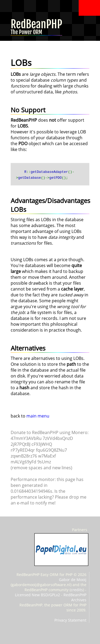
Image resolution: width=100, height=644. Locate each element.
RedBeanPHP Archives (75, 597)
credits (77, 590)
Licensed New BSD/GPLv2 (37, 595)
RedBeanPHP (36, 28)
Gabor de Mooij (73, 580)
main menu (38, 416)
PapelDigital (61, 550)
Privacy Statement (70, 620)
